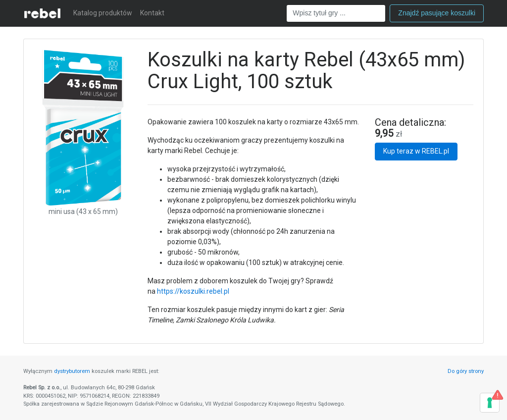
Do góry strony (466, 371)
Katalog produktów (103, 13)
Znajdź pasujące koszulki (437, 13)
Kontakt (152, 13)
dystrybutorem (72, 371)
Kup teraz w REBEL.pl (416, 151)
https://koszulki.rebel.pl (193, 291)
